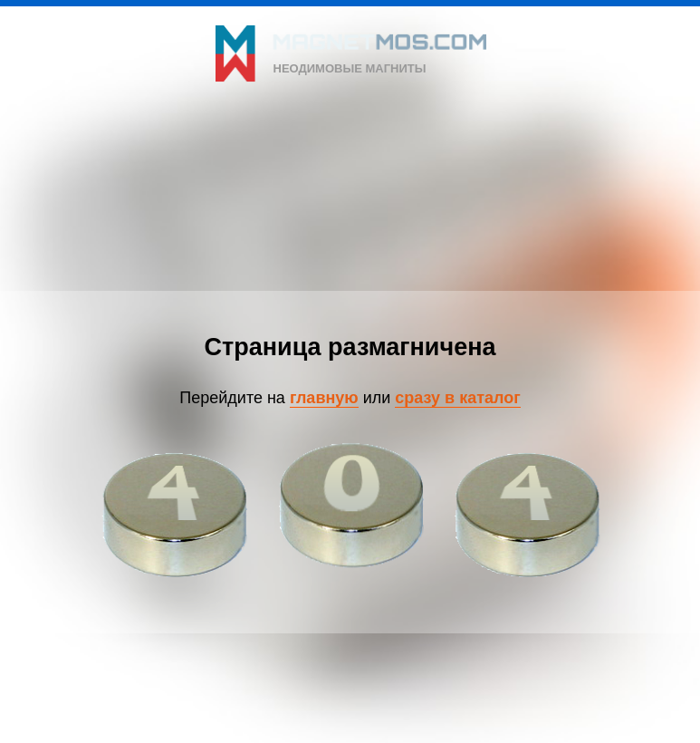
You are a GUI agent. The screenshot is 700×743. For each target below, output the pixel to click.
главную (324, 398)
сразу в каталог (457, 398)
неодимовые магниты (350, 68)
